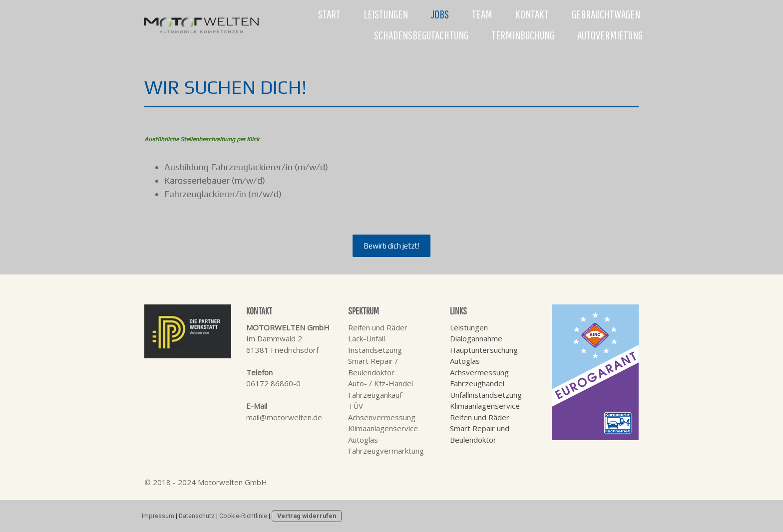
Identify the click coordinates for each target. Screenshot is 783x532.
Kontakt (532, 14)
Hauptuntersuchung (484, 350)
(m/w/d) (248, 180)
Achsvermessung (479, 372)
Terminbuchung (523, 35)
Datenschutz (197, 516)
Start (329, 14)
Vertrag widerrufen (307, 516)
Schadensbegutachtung (421, 35)
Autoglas (465, 361)
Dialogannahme (476, 338)
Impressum (158, 516)
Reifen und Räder (480, 417)
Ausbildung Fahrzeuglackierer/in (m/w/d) (246, 167)
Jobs (440, 14)
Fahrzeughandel (477, 383)
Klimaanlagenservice (485, 406)
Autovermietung (610, 35)
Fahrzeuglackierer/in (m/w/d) (223, 194)
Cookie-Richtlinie (243, 516)
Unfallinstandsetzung (486, 395)
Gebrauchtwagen (606, 14)
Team (482, 14)
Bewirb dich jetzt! (391, 246)
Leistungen (386, 14)
